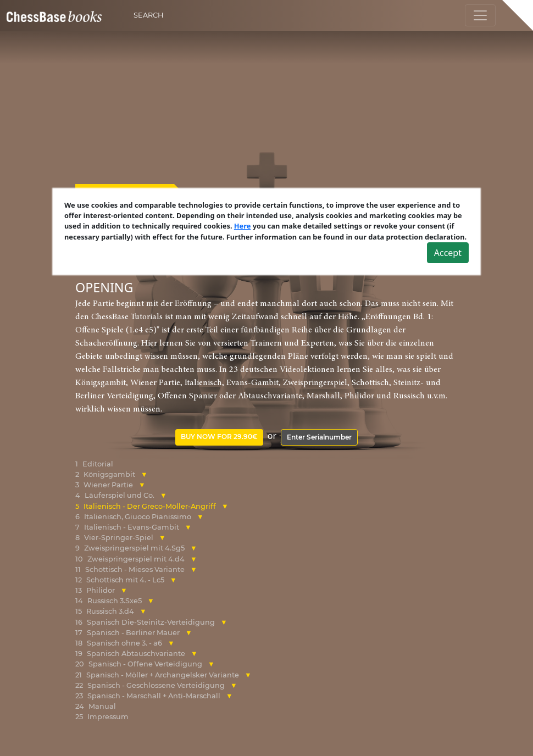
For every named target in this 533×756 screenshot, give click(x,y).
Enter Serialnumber (319, 437)
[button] (144, 474)
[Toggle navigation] (480, 15)
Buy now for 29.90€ (219, 437)
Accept (448, 253)
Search (148, 15)
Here (243, 226)
